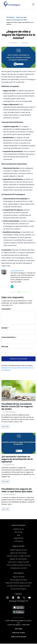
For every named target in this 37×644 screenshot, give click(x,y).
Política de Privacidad (18, 637)
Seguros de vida (21, 17)
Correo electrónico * (9, 338)
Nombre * (5, 328)
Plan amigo (19, 532)
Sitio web (5, 347)
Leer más (5, 427)
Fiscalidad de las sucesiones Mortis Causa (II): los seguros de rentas (17, 407)
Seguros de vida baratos (18, 553)
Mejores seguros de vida (18, 550)
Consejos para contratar (18, 568)
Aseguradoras (18, 538)
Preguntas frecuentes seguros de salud (18, 583)
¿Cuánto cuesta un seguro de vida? (19, 556)
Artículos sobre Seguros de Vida (16, 20)
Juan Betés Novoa (17, 271)
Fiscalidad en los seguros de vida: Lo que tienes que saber (17, 491)
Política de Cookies (18, 633)
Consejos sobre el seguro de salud (19, 586)
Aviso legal (19, 629)
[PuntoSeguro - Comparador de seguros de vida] (12, 4)
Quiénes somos (19, 529)
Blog (18, 535)
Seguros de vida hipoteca (18, 559)
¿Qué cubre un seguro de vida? (19, 562)
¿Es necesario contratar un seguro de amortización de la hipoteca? (17, 459)
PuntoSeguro (10, 17)
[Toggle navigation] (33, 4)
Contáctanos (18, 541)
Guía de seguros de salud (18, 580)
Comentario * (6, 309)
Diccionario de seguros (18, 589)
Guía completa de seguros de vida (19, 565)
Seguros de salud (18, 577)
